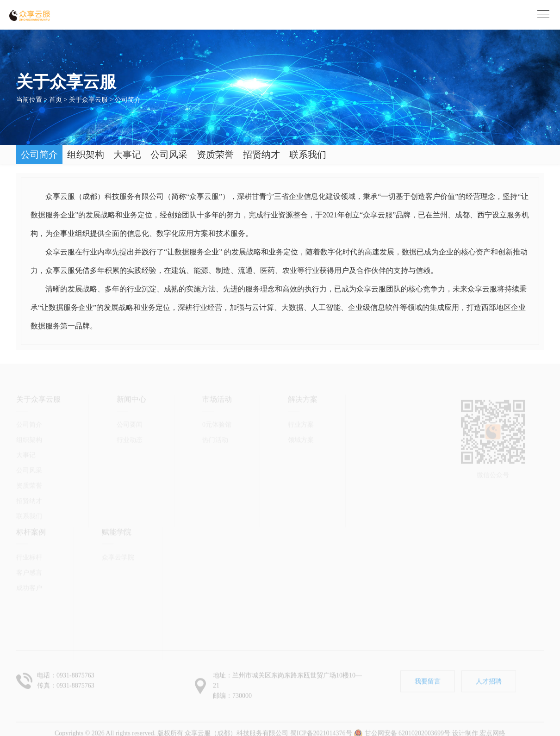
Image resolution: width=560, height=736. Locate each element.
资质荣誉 (215, 155)
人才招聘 (489, 673)
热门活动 (215, 420)
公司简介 (128, 100)
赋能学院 (117, 512)
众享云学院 (118, 538)
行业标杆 (29, 538)
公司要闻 (130, 405)
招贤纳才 (261, 155)
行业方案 (301, 405)
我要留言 (428, 673)
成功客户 (29, 568)
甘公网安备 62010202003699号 (402, 725)
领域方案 (301, 420)
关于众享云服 (88, 100)
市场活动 (217, 380)
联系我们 (308, 155)
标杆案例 (31, 512)
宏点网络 (492, 725)
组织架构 (86, 155)
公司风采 (169, 155)
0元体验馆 (217, 405)
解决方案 (303, 380)
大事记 (127, 155)
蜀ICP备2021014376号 (321, 725)
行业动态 (130, 420)
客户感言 (29, 553)
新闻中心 (131, 380)
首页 (56, 100)
